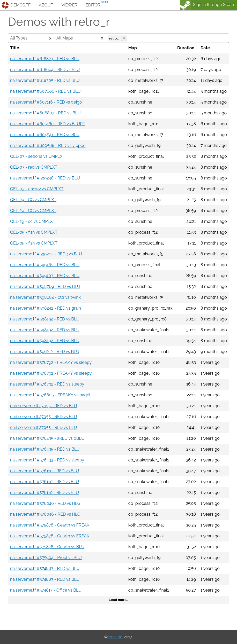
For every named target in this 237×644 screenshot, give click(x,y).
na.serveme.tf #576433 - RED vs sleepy (47, 460)
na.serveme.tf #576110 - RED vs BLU (45, 471)
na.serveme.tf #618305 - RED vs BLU (45, 80)
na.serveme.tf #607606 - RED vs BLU (45, 91)
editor (93, 5)
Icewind (115, 637)
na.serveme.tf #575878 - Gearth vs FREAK (50, 525)
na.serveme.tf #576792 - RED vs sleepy (47, 384)
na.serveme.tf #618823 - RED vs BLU (45, 59)
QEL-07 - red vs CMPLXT (34, 167)
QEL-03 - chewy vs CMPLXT (37, 189)
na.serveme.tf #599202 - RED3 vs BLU (46, 254)
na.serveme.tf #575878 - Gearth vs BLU (47, 547)
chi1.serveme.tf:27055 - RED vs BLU (44, 406)
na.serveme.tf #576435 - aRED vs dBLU (47, 438)
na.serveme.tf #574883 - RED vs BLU (45, 568)
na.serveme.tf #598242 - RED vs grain (46, 308)
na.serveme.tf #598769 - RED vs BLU (45, 286)
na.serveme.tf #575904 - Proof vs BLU (46, 558)
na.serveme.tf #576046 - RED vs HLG (45, 503)
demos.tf (20, 5)
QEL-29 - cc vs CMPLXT (33, 221)
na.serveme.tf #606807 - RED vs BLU (45, 113)
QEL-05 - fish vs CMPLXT (34, 232)
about (46, 5)
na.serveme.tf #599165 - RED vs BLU (45, 265)
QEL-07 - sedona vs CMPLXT (38, 156)
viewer (69, 5)
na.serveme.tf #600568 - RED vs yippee (48, 146)
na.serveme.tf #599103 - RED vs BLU (45, 276)
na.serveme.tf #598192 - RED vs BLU (45, 319)
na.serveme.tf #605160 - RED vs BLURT (48, 124)
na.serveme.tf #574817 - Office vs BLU (46, 590)
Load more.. (119, 600)
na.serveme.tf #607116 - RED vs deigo (46, 102)
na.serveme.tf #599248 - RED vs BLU (45, 178)
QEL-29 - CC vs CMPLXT (33, 200)
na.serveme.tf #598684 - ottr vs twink (45, 297)
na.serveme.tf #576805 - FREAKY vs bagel (50, 395)
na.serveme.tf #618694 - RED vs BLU (45, 70)
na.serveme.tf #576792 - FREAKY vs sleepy (51, 362)
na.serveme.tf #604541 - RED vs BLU (45, 135)
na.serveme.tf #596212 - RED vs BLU (45, 352)
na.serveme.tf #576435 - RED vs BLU (45, 449)
